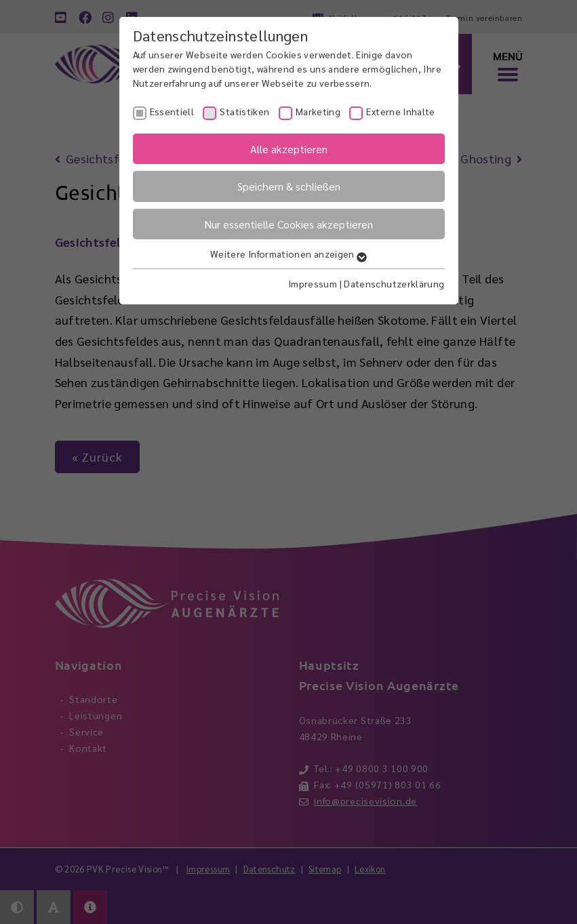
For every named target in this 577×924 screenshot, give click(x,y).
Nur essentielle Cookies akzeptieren (288, 224)
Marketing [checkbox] (318, 111)
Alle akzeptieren (289, 149)
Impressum (313, 283)
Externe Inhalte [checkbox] (400, 111)
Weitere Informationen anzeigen (288, 254)
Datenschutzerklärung (394, 283)
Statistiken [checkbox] (244, 111)
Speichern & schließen (289, 186)
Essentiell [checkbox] (172, 111)
